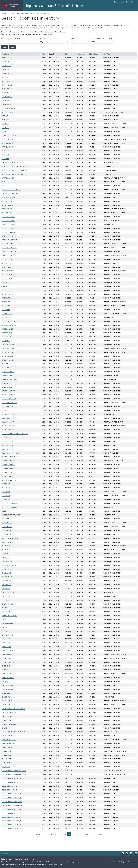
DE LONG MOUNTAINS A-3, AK (12, 786)
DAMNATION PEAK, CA (10, 616)
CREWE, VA (6, 286)
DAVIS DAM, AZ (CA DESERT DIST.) (13, 709)
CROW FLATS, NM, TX (9, 348)
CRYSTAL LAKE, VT (8, 391)
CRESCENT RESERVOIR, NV (11, 240)
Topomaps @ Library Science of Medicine (54, 6)
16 (78, 834)
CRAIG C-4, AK (7, 73)
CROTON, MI (6, 341)
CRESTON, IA (6, 267)
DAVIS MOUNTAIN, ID (9, 712)
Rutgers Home (119, 2)
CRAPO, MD (6, 155)
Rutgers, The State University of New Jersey (20, 859)
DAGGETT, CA (7, 569)
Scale (67, 54)
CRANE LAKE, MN (8, 139)
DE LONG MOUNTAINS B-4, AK (12, 809)
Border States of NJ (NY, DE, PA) (101, 38)
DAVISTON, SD (7, 716)
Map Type (42, 38)
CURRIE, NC (6, 484)
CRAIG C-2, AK (7, 66)
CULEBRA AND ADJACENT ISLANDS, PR (15, 434)
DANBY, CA (6, 627)
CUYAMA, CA (6, 546)
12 (60, 834)
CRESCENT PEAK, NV (9, 236)
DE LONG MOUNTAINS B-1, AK (12, 798)
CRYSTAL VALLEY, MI (9, 399)
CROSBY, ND (6, 302)
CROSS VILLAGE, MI (9, 329)
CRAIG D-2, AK (7, 89)
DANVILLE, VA (7, 647)
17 (82, 834)
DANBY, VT (6, 631)
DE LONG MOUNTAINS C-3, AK (12, 825)
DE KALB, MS (6, 763)
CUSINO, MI (6, 511)
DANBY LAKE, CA (8, 623)
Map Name (7, 54)
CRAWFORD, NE (7, 201)
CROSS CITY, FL (7, 314)
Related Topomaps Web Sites (28, 13)
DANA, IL (5, 619)
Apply (5, 47)
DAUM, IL (5, 681)
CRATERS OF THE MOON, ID (11, 190)
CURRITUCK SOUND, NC (10, 503)
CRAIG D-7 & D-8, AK (9, 108)
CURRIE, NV (6, 488)
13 (65, 834)
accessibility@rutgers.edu (10, 864)
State (72, 38)
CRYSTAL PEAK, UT (9, 395)
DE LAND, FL (6, 767)
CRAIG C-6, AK (7, 81)
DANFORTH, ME (7, 635)
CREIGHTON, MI (7, 205)
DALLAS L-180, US (8, 592)
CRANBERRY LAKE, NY (9, 135)
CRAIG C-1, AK (7, 62)
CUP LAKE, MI (7, 476)
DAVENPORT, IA (7, 685)
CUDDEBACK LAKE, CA (10, 403)
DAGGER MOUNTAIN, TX (10, 565)
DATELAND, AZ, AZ (8, 678)
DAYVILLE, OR (7, 751)
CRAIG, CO (6, 120)
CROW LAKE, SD (7, 356)
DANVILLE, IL (6, 639)
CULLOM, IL (6, 437)
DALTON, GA (6, 608)
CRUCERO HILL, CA (8, 368)
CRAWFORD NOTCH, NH (10, 197)
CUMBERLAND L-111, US (10, 461)
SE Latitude (80, 54)
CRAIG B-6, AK (7, 58)
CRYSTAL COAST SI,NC (10, 379)
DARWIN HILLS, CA (8, 654)
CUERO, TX (6, 410)
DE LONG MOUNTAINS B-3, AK (12, 805)
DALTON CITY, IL (8, 604)
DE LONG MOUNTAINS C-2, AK (12, 821)
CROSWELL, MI (7, 337)
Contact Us (45, 13)
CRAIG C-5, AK (7, 77)
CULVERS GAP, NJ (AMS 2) (10, 453)
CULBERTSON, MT (8, 422)
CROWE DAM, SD (8, 360)
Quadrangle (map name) (11, 38)
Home (4, 13)
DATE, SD (5, 670)
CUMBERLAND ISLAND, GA (11, 457)
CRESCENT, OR (7, 255)
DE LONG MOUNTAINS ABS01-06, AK (14, 771)
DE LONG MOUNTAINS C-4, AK (12, 829)
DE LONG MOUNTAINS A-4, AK (12, 790)
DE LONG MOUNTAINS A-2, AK (12, 782)
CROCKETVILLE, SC (8, 294)
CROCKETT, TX (7, 290)
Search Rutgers (131, 2)
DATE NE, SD (6, 666)
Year (44, 54)
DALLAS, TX (6, 596)
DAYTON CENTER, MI (9, 724)
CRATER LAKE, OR (8, 178)
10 (51, 834)
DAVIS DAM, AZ (7, 701)
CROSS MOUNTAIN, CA (10, 321)
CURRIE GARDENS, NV (9, 480)
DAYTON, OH (7, 728)
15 (74, 834)
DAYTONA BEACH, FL (9, 736)
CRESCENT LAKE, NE (9, 232)
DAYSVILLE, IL (7, 720)
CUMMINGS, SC (7, 472)
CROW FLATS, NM (8, 344)
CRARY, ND (6, 159)
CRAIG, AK (6, 116)
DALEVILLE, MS (7, 577)
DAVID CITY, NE (7, 693)
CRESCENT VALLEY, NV (10, 244)
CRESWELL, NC (7, 282)
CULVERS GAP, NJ (8, 441)
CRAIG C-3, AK (7, 69)
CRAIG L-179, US (7, 112)
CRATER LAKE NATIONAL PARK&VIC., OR (16, 166)
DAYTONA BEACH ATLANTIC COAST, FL (15, 732)
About (12, 13)
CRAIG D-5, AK (7, 100)
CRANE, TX (6, 151)
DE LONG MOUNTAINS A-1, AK (12, 778)
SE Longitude (93, 54)
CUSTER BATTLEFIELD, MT (11, 515)
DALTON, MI (6, 612)
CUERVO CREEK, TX (9, 414)
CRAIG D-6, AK (7, 104)
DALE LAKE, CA (7, 573)
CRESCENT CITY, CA (9, 209)
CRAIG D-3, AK (7, 93)
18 (87, 834)
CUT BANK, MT (7, 523)
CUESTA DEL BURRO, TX (10, 418)
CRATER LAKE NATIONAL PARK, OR (14, 174)
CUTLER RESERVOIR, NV (10, 538)
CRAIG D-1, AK (7, 85)
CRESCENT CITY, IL (8, 228)
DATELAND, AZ (7, 674)
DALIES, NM (6, 589)
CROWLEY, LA (7, 364)
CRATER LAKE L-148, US (10, 162)
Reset (12, 47)
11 (56, 834)
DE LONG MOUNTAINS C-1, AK (12, 817)
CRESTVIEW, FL (7, 271)
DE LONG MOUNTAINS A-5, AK (12, 794)
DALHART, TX (7, 581)
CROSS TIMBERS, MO (9, 325)
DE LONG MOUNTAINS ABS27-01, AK (14, 774)
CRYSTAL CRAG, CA (9, 383)
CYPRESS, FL (6, 557)
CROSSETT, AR (7, 333)
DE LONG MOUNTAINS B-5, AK (12, 813)
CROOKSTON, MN (8, 298)
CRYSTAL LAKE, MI (8, 387)
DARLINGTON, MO (8, 650)
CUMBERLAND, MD (8, 465)
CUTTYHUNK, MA (8, 542)
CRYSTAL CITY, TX (8, 372)
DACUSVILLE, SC (7, 561)
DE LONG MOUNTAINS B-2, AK (12, 802)
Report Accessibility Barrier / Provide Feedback (44, 864)
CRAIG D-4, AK (7, 97)
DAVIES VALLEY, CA (8, 697)
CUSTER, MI (6, 519)
